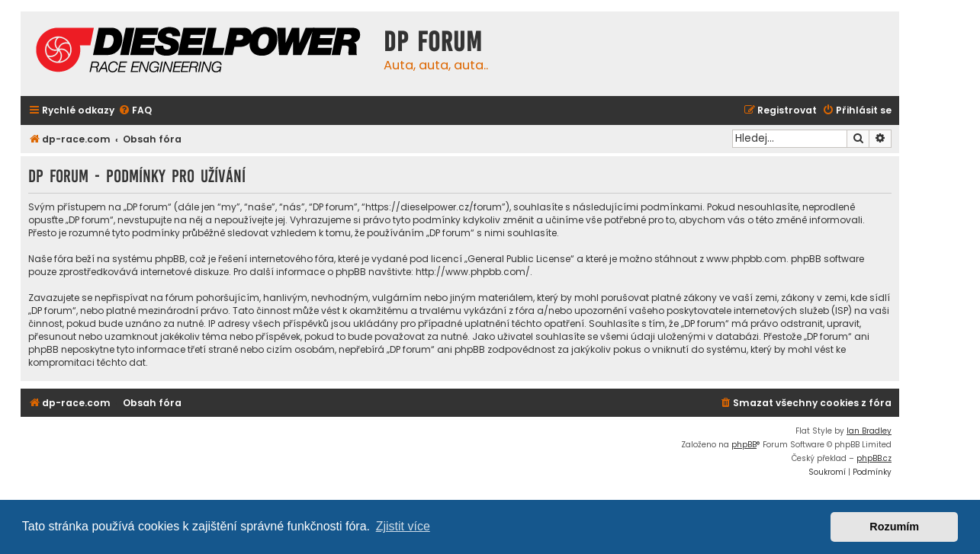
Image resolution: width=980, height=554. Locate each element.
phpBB (744, 445)
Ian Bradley (869, 431)
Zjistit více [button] (403, 526)
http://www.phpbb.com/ (473, 272)
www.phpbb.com (746, 259)
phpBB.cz (874, 458)
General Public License (519, 259)
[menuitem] (135, 111)
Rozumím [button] (894, 527)
